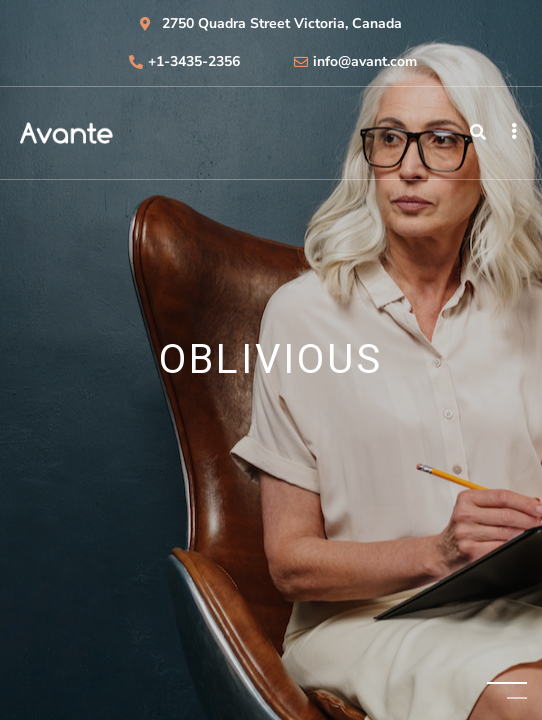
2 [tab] (517, 697)
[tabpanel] (271, 360)
